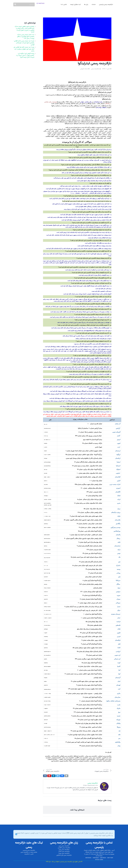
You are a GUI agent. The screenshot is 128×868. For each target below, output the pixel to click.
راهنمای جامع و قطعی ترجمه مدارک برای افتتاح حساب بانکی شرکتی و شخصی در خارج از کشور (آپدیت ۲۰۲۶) (24, 29)
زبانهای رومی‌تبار (101, 107)
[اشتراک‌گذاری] (62, 776)
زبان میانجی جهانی (86, 102)
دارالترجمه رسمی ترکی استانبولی (64, 855)
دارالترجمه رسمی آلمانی (64, 851)
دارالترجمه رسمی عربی (64, 846)
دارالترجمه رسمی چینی (64, 850)
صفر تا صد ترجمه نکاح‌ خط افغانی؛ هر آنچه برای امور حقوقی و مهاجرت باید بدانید (24, 49)
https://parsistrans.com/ (90, 785)
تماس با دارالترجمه (29, 854)
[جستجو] (24, 4)
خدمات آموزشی (84, 69)
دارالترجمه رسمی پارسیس (29, 850)
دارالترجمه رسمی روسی (64, 853)
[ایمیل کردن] (66, 776)
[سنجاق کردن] (49, 776)
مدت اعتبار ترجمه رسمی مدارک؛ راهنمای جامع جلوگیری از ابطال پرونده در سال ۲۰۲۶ (26, 36)
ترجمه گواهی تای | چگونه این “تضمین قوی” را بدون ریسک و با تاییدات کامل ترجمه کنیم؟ (25, 55)
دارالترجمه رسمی (95, 69)
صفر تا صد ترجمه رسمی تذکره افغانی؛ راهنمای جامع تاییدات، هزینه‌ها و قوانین (24, 43)
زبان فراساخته (98, 102)
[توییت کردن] (58, 776)
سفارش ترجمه (34, 852)
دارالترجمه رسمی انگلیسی (64, 848)
